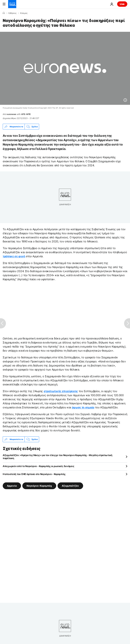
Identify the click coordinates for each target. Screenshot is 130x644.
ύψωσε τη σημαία (83, 407)
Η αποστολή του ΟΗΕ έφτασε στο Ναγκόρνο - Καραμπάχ (34, 474)
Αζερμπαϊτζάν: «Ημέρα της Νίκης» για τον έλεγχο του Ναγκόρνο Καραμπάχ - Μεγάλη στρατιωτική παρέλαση (58, 457)
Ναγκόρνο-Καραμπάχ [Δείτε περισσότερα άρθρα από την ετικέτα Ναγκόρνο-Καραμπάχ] (39, 486)
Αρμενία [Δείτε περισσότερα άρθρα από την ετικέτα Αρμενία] (12, 486)
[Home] (4, 13)
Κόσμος (24, 13)
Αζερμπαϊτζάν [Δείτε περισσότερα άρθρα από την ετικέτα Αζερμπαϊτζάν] (70, 486)
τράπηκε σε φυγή (14, 256)
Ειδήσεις (12, 13)
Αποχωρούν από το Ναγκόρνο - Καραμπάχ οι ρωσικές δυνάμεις (38, 466)
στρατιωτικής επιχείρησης (61, 391)
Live (122, 4)
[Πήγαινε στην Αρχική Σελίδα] (12, 4)
